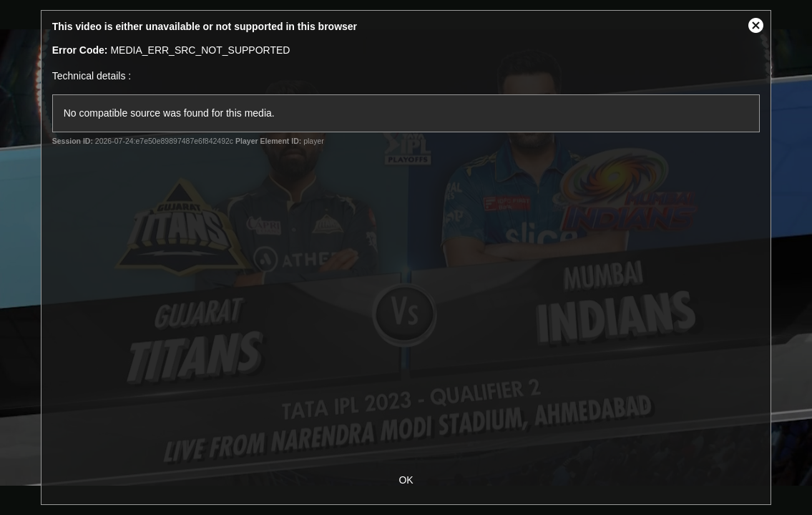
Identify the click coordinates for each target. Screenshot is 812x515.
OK (406, 480)
